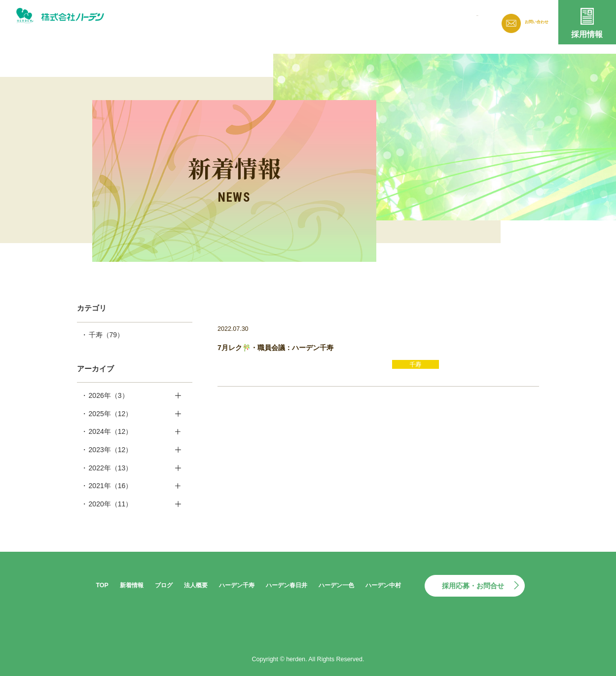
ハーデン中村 (383, 585)
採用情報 (587, 34)
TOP (102, 585)
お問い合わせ (531, 22)
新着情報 (332, 20)
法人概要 (412, 20)
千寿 (107, 335)
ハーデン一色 (336, 585)
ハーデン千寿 (237, 585)
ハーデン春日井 (287, 585)
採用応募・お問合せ (473, 586)
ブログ (372, 20)
